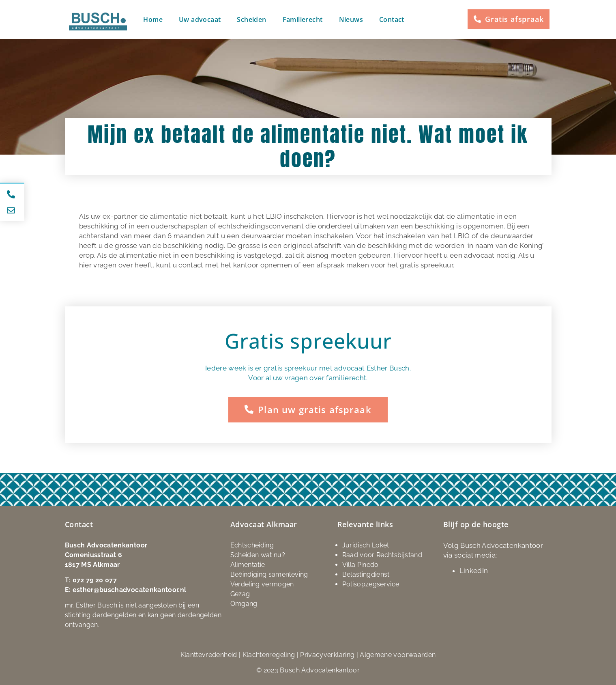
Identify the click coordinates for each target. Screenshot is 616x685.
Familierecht (303, 19)
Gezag (240, 593)
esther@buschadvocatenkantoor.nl (130, 589)
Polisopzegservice (371, 584)
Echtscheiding (252, 545)
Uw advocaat (200, 19)
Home (153, 19)
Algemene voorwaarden (398, 654)
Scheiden (251, 19)
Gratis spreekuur (308, 341)
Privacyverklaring (327, 654)
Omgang (244, 603)
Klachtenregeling (269, 654)
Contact (392, 19)
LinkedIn (474, 570)
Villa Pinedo (361, 564)
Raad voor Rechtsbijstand (382, 555)
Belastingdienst (366, 574)
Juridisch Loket (366, 545)
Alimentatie (248, 564)
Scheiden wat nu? (258, 555)
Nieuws (351, 19)
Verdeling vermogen (262, 584)
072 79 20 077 (95, 580)
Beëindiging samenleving (269, 574)
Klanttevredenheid (209, 654)
